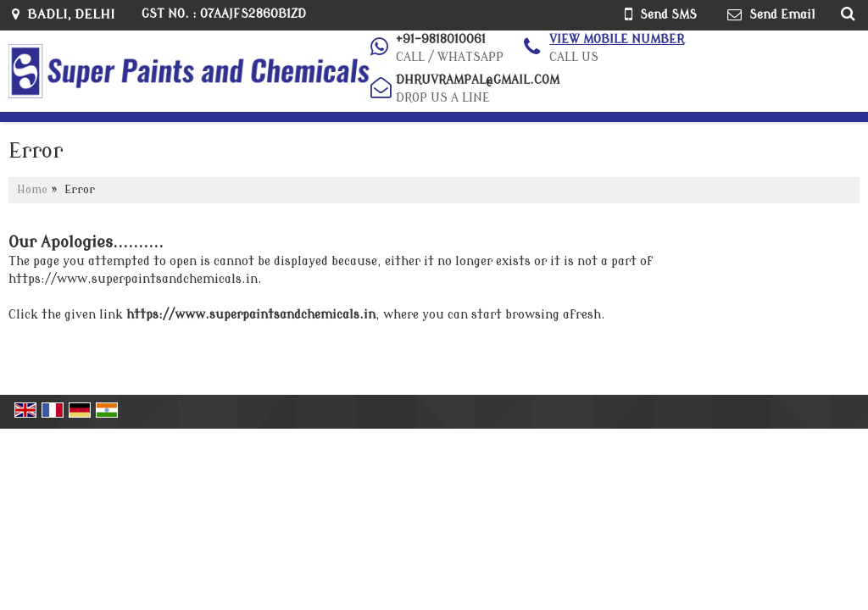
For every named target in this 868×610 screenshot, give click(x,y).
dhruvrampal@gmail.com (478, 80)
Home (32, 190)
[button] (617, 39)
